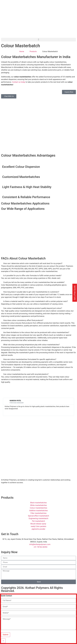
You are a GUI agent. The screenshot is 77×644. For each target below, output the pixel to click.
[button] (38, 40)
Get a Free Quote (75, 293)
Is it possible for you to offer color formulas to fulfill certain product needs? (32, 276)
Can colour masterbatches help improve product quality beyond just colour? (33, 308)
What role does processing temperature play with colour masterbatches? (31, 345)
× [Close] (3, 641)
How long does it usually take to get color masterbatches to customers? (31, 292)
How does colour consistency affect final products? (23, 320)
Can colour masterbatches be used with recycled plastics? (26, 374)
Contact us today (19, 82)
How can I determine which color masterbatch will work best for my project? (33, 263)
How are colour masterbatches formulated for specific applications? (30, 359)
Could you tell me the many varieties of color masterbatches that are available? (34, 282)
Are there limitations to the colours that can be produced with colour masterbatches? (36, 332)
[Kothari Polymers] (38, 431)
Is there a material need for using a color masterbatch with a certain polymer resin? (36, 301)
